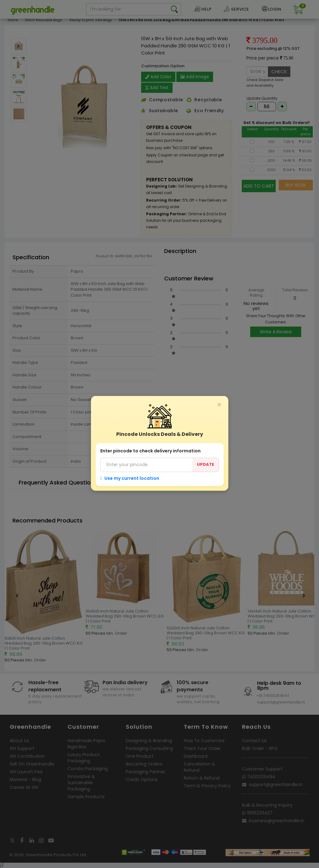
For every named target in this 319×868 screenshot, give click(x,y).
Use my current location (130, 478)
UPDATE (205, 464)
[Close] (219, 405)
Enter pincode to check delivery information (150, 451)
